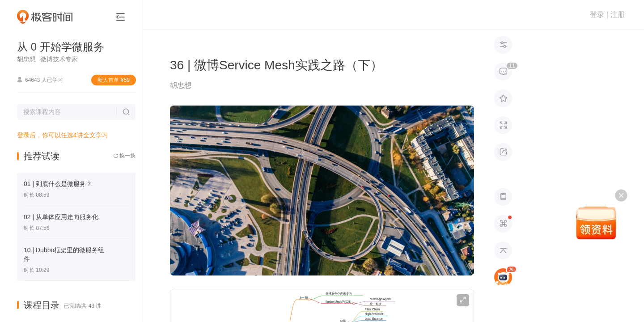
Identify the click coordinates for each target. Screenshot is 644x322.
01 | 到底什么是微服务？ (58, 184)
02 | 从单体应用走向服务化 (61, 217)
